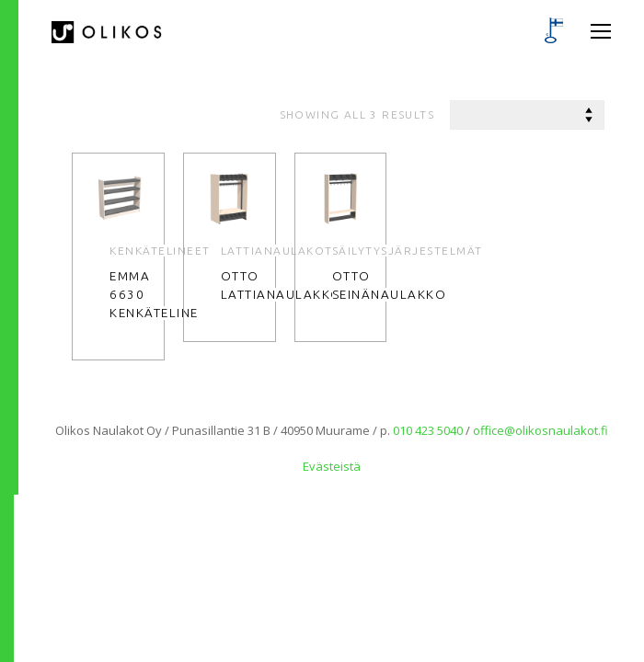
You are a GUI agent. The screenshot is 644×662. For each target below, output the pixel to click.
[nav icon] (601, 32)
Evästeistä (332, 466)
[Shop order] (527, 115)
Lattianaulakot (277, 251)
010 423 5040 (428, 430)
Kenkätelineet (160, 251)
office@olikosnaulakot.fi (540, 430)
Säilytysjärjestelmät (408, 251)
